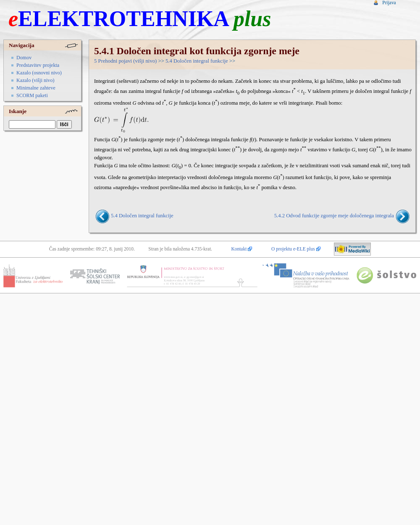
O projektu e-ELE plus (293, 249)
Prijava (389, 3)
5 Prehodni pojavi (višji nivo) (125, 61)
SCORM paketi (32, 95)
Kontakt (239, 249)
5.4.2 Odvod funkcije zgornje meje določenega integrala (334, 216)
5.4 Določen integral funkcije (197, 61)
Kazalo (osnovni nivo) (39, 73)
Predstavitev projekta (38, 65)
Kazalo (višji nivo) (35, 80)
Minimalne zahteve (36, 88)
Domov (24, 58)
